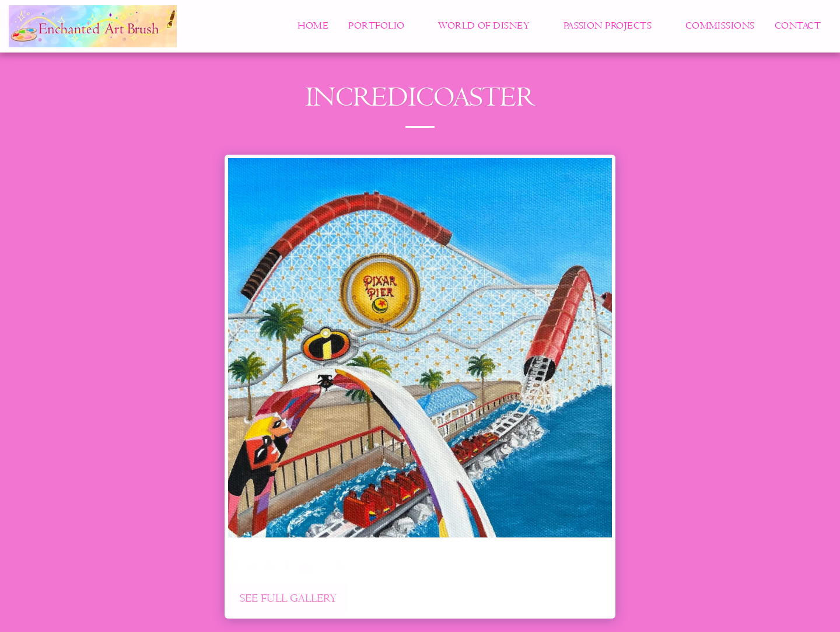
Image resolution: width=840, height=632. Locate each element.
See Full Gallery (288, 599)
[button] (383, 26)
